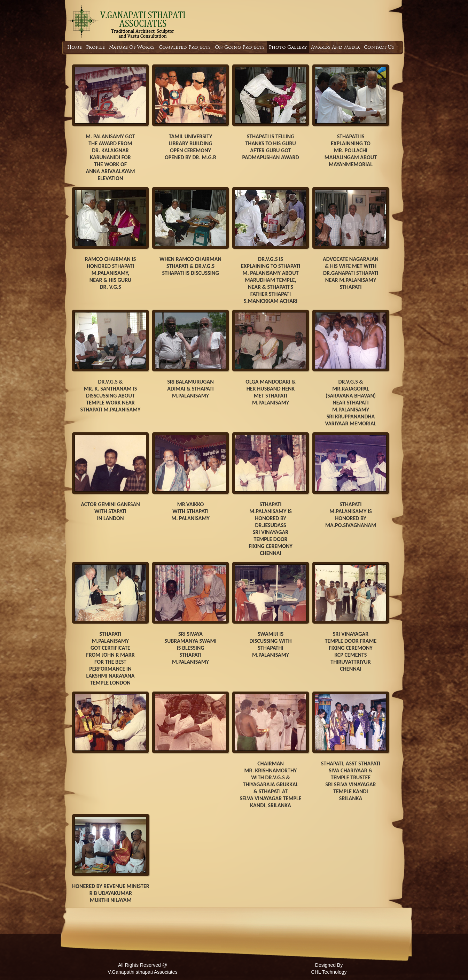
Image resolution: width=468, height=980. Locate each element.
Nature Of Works (132, 47)
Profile (95, 47)
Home (75, 47)
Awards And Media (335, 47)
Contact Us (379, 47)
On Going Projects (240, 47)
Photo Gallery (288, 47)
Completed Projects (185, 47)
